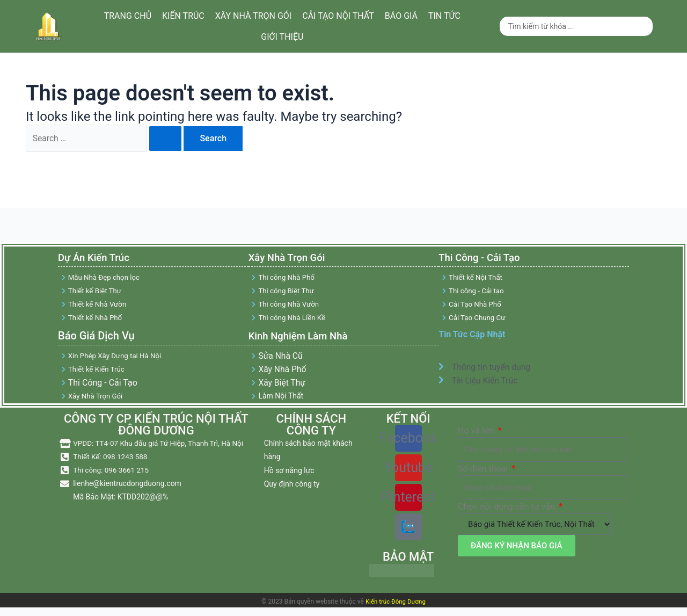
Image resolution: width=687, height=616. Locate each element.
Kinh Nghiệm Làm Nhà (302, 338)
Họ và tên (477, 435)
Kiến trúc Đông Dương (395, 605)
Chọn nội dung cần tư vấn (507, 511)
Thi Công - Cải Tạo (482, 259)
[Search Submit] (167, 139)
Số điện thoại (484, 473)
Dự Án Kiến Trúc (98, 259)
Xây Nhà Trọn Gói (290, 259)
